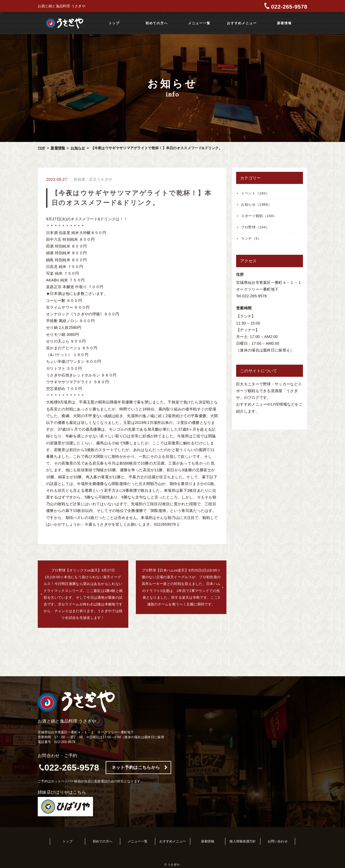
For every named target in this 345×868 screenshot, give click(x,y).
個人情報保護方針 (243, 841)
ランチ (251, 238)
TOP (41, 148)
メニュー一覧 (199, 23)
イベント (255, 193)
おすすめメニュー (242, 23)
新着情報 (284, 23)
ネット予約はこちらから (136, 767)
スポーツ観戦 (259, 216)
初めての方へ (157, 23)
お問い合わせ (278, 841)
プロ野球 (255, 227)
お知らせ (78, 148)
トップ (114, 23)
